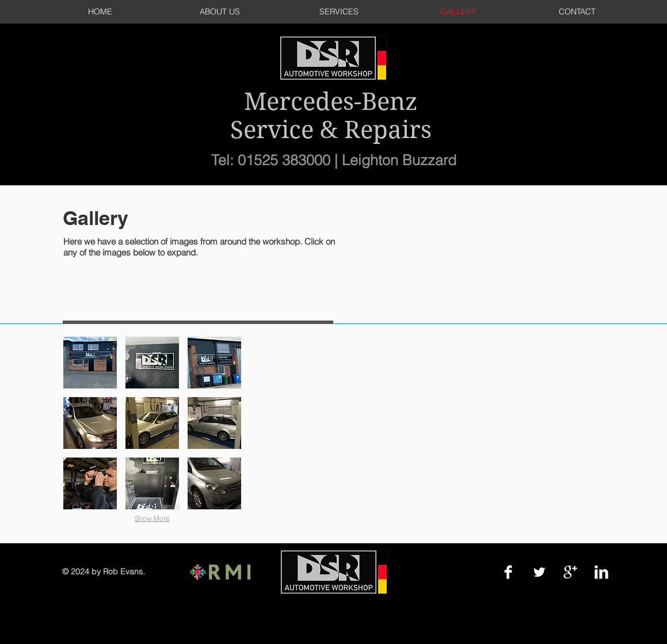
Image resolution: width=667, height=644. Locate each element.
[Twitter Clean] (539, 572)
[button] (90, 363)
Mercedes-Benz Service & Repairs (331, 116)
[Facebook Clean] (508, 572)
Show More (152, 518)
